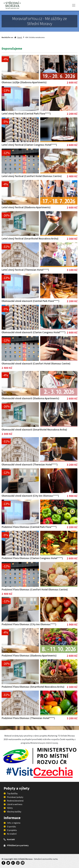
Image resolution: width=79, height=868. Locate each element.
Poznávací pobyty (15, 797)
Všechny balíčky (14, 812)
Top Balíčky (12, 793)
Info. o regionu (14, 823)
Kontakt (11, 839)
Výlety (10, 808)
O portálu (11, 827)
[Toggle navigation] (74, 5)
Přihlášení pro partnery (18, 845)
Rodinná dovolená (15, 801)
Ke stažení (12, 834)
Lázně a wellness (15, 804)
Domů (20, 37)
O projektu (12, 830)
